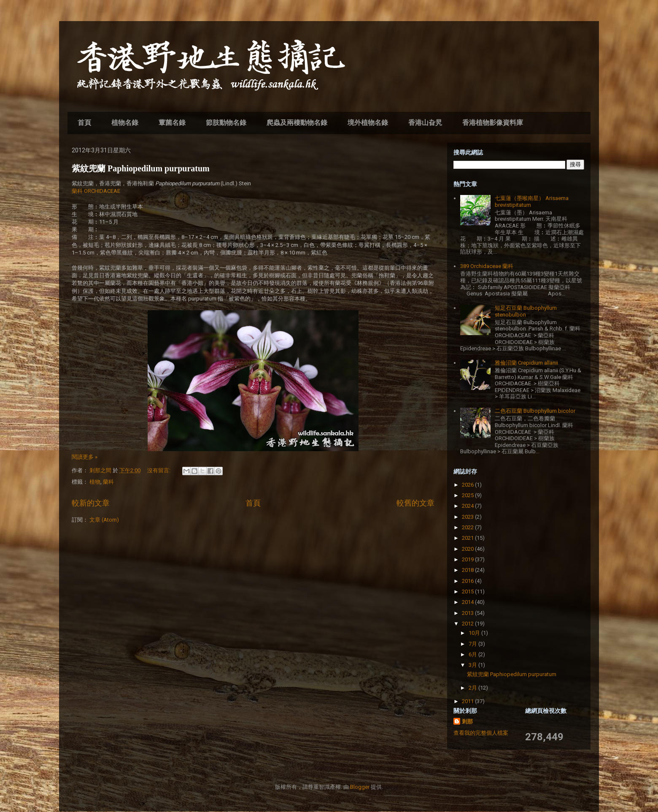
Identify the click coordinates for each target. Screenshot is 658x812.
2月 (473, 688)
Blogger (360, 787)
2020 (468, 549)
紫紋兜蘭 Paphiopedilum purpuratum (141, 168)
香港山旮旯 (425, 123)
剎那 (467, 721)
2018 (468, 570)
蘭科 (108, 482)
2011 (468, 701)
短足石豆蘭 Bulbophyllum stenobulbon (526, 311)
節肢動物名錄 (226, 123)
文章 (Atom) (104, 520)
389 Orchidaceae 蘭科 (487, 266)
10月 (475, 633)
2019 (468, 559)
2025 (468, 495)
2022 (468, 527)
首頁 (84, 123)
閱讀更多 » (85, 457)
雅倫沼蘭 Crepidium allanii (526, 363)
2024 (468, 506)
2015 (468, 591)
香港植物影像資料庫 (493, 123)
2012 (468, 624)
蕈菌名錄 (172, 123)
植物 (95, 482)
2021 (468, 538)
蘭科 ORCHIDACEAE (96, 191)
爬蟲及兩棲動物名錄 (297, 123)
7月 (473, 644)
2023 (468, 517)
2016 (468, 581)
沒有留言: (159, 470)
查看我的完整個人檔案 (481, 733)
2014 (468, 602)
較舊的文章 (415, 503)
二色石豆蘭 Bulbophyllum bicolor (535, 411)
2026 (468, 485)
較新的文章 (91, 503)
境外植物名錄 (368, 123)
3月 (473, 665)
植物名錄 (125, 123)
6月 (473, 654)
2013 (468, 613)
